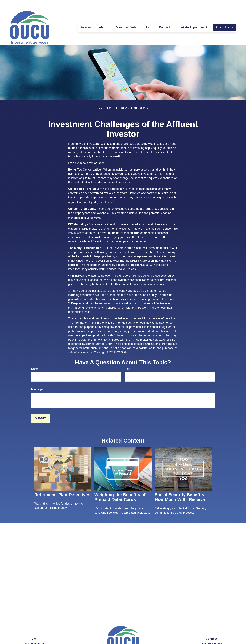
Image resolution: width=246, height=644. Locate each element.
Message (37, 380)
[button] (86, 18)
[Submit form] (41, 409)
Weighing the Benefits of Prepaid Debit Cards (120, 488)
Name (35, 360)
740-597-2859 (215, 634)
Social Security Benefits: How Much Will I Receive (180, 488)
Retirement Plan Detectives (62, 485)
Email (128, 360)
